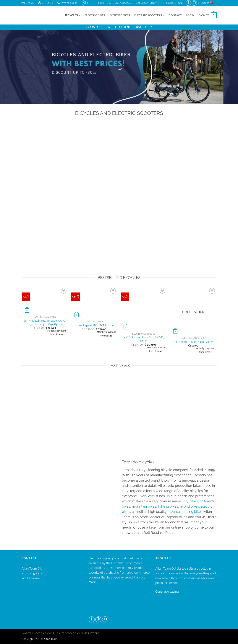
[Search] (85, 3)
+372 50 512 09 (36, 573)
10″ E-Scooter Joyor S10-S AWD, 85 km (144, 339)
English (209, 3)
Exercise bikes (120, 15)
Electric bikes (95, 15)
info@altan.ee (31, 578)
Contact (175, 15)
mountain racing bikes (185, 512)
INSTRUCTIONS (175, 3)
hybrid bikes (189, 506)
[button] (190, 15)
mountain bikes (144, 506)
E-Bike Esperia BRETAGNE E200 (94, 325)
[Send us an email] (105, 619)
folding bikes (168, 506)
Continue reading (167, 592)
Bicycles (73, 15)
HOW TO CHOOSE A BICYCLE (115, 3)
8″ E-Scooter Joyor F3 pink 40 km (193, 342)
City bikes (190, 501)
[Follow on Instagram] (194, 3)
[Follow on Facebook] (188, 3)
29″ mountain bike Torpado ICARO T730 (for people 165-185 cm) (45, 322)
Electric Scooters (149, 15)
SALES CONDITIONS (149, 3)
